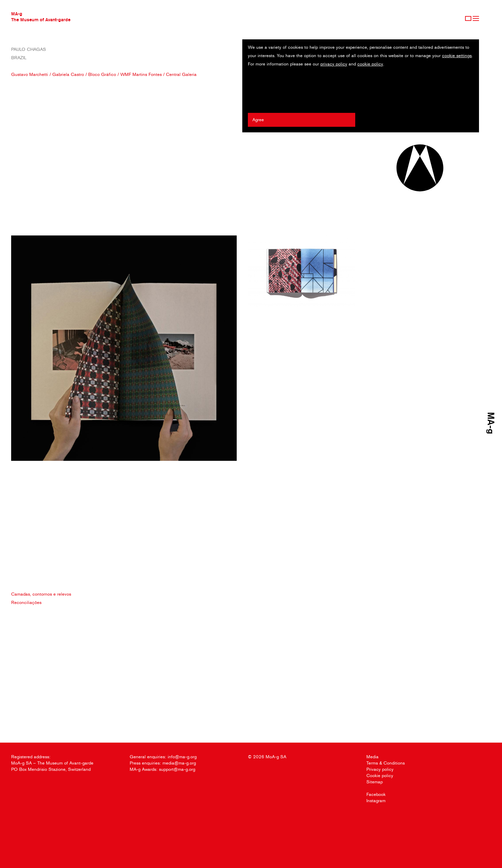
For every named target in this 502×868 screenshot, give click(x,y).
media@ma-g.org (179, 763)
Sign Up (468, 18)
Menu (476, 18)
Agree (258, 120)
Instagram (376, 801)
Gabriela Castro (68, 74)
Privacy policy (380, 769)
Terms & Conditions (386, 763)
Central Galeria (181, 74)
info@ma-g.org (182, 757)
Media (372, 757)
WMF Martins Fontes (141, 74)
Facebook (376, 794)
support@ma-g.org (177, 769)
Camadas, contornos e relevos (41, 594)
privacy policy (334, 64)
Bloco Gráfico (102, 74)
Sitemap (375, 782)
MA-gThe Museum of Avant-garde (41, 17)
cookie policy (370, 64)
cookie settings (457, 56)
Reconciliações (26, 602)
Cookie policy (380, 776)
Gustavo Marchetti (30, 74)
